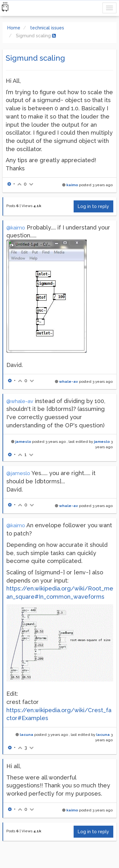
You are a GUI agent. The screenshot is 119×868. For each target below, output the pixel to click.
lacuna (26, 735)
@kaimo (16, 228)
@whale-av (20, 401)
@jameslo (18, 473)
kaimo (72, 185)
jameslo (23, 442)
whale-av (69, 382)
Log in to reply (93, 206)
